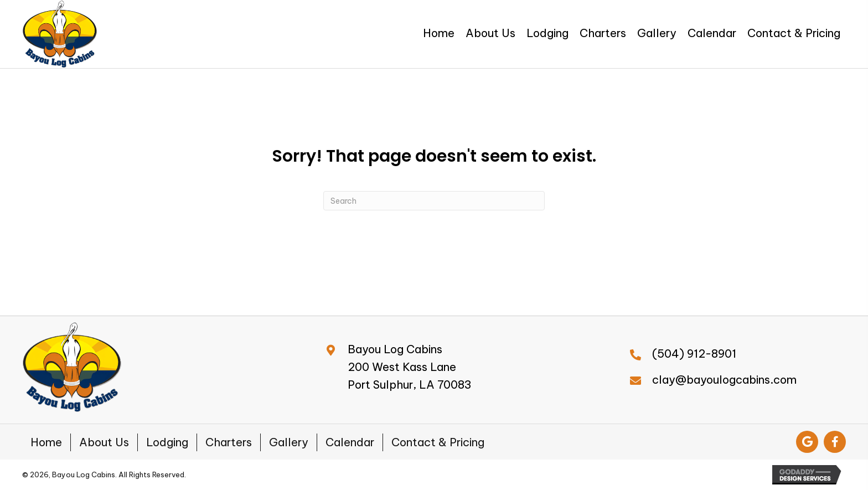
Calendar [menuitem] (350, 442)
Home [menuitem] (46, 442)
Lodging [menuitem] (167, 442)
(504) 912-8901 (694, 354)
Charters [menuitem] (229, 442)
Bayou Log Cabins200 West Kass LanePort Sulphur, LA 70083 (410, 367)
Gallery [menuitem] (289, 442)
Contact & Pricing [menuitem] (438, 442)
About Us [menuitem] (104, 442)
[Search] (434, 201)
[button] (807, 442)
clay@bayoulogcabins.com (724, 380)
